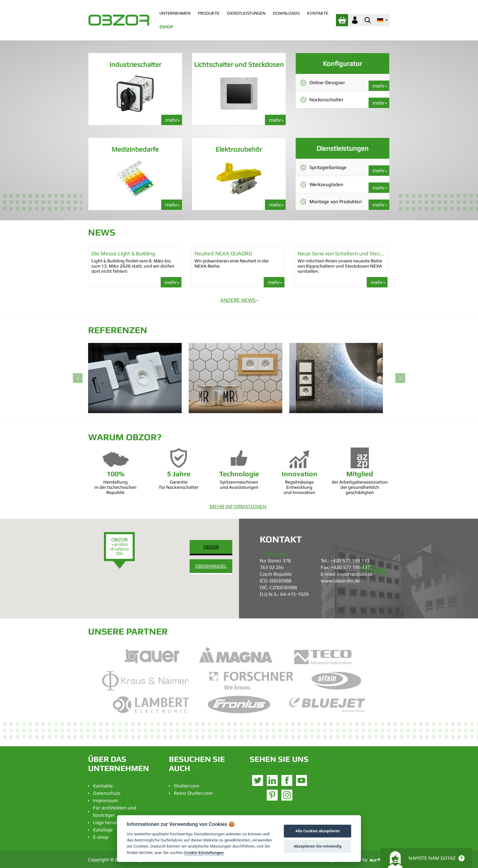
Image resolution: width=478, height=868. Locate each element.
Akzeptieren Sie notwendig (317, 846)
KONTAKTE (318, 13)
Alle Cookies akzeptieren (317, 831)
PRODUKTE (209, 13)
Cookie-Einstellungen (204, 852)
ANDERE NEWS (238, 300)
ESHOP (166, 27)
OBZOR (211, 547)
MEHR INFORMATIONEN (238, 506)
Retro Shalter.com (193, 793)
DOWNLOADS (286, 13)
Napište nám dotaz (426, 860)
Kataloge (103, 830)
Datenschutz (107, 793)
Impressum (105, 800)
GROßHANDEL (211, 566)
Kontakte (103, 786)
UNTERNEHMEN (175, 13)
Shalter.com (187, 786)
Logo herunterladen (115, 822)
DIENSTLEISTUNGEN (246, 13)
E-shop (101, 837)
